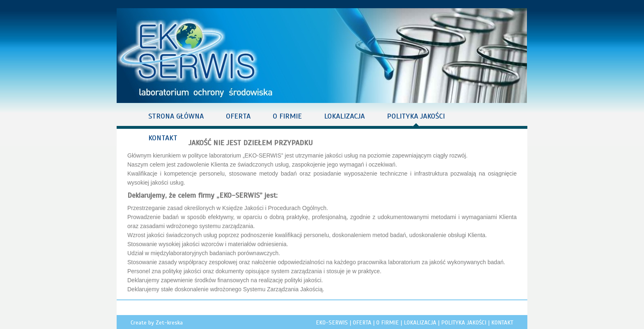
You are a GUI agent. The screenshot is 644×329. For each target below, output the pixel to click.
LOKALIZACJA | (422, 323)
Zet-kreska (169, 323)
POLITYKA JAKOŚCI (416, 116)
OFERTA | (365, 323)
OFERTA (238, 116)
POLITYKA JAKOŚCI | (466, 323)
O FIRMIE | (390, 323)
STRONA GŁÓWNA (176, 116)
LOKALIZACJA (344, 116)
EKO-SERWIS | (334, 323)
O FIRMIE (287, 116)
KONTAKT (163, 138)
